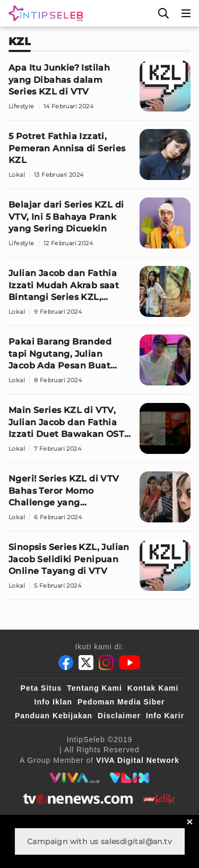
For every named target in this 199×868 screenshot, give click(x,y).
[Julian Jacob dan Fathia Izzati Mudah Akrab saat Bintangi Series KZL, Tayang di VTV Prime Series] (99, 296)
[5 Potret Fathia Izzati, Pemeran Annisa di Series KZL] (99, 159)
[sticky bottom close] (190, 822)
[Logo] (44, 13)
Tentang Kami (94, 688)
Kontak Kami (153, 688)
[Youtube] (130, 663)
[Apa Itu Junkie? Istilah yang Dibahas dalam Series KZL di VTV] (99, 91)
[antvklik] (159, 799)
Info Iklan (53, 702)
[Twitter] (86, 663)
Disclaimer (119, 716)
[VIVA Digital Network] (138, 760)
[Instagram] (106, 663)
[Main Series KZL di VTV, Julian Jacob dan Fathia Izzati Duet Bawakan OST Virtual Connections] (99, 433)
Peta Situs (41, 688)
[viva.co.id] (75, 778)
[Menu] (186, 13)
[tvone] (78, 799)
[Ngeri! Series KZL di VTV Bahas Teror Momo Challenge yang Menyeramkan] (99, 501)
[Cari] (163, 13)
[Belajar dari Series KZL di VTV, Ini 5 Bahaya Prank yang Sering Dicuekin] (99, 227)
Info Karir (165, 716)
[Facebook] (66, 663)
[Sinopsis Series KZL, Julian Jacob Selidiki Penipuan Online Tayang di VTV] (99, 570)
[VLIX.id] (129, 778)
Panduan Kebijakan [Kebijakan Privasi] (54, 716)
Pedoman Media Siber (121, 702)
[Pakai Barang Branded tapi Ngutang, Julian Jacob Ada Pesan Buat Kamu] (99, 364)
